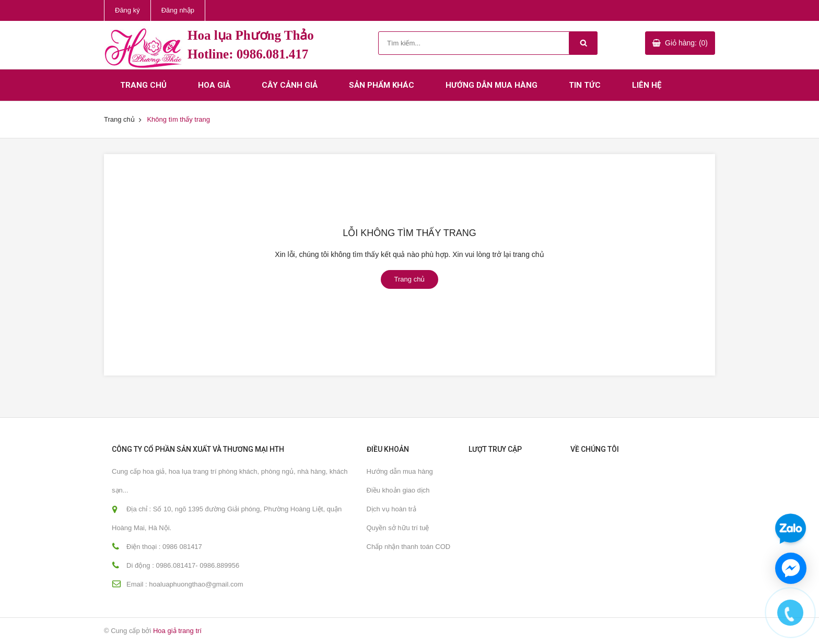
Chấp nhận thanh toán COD (409, 547)
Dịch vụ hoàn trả (391, 509)
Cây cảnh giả (290, 85)
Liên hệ (647, 85)
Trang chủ (143, 85)
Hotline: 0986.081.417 (248, 54)
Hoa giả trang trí (177, 631)
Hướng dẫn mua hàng (492, 85)
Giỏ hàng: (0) (686, 43)
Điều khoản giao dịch (398, 490)
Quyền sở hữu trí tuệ (398, 528)
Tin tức (585, 85)
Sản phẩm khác (382, 85)
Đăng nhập (178, 10)
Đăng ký (127, 10)
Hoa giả (214, 85)
